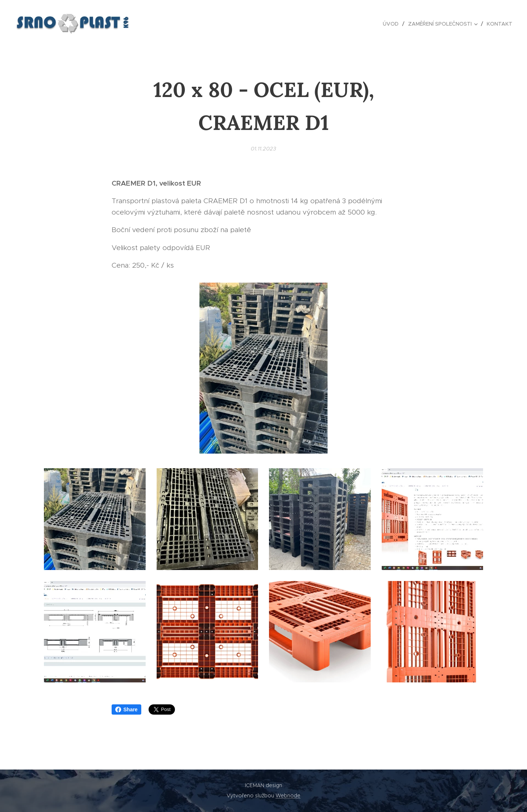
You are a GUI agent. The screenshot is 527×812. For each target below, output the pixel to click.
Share (126, 709)
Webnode (288, 796)
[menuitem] (393, 24)
